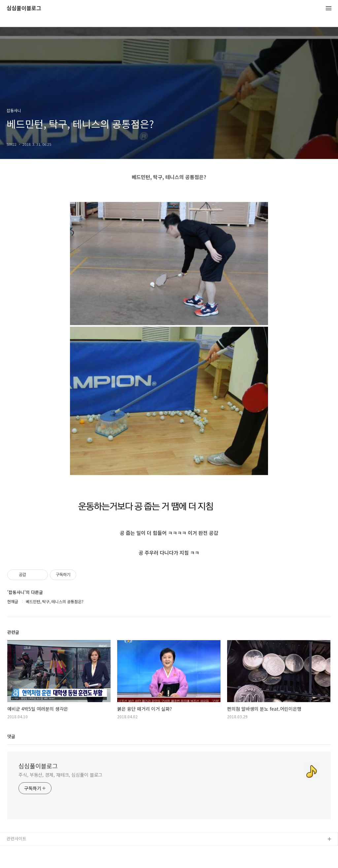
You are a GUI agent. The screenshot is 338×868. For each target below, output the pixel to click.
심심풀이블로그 (24, 8)
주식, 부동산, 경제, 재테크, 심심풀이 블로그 (60, 775)
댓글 (11, 736)
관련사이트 (17, 838)
